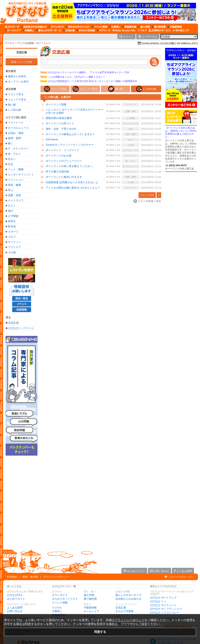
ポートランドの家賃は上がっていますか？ (70, 134)
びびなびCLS (15, 595)
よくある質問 (15, 608)
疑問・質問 (14, 138)
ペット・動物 (16, 169)
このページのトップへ (181, 577)
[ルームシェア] (13, 30)
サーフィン (14, 242)
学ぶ (11, 190)
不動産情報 (90, 608)
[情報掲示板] (129, 27)
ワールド (10, 43)
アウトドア (14, 247)
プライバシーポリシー (56, 577)
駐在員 (12, 226)
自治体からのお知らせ (128, 599)
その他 (12, 252)
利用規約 (12, 577)
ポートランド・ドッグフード (63, 150)
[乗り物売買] (159, 27)
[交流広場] (69, 30)
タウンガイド (60, 595)
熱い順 (12, 105)
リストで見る (16, 94)
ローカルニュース (18, 128)
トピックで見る (17, 99)
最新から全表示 (17, 76)
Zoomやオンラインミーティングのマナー (70, 145)
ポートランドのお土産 (59, 156)
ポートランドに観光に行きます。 (65, 177)
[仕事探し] (115, 27)
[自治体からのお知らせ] (34, 27)
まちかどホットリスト (65, 599)
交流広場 (22, 52)
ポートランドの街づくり (60, 123)
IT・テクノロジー (18, 149)
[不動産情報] (175, 27)
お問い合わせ (15, 611)
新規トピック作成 (22, 62)
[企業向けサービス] (160, 30)
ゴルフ (12, 237)
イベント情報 (60, 603)
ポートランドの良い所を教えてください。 (70, 166)
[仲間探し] (28, 30)
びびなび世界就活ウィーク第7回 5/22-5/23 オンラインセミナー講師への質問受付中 (89, 81)
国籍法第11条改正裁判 (59, 118)
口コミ (12, 206)
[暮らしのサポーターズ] (49, 30)
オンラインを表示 (18, 82)
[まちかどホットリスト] (78, 27)
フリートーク (16, 123)
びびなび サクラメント (163, 605)
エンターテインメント (21, 175)
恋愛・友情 (14, 195)
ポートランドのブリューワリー (64, 161)
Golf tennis (52, 139)
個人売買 (89, 595)
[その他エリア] (181, 30)
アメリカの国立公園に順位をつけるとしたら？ (73, 188)
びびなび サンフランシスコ (166, 609)
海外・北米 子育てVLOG (61, 129)
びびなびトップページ (21, 328)
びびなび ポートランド (163, 598)
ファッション (16, 180)
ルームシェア (92, 611)
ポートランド (43, 43)
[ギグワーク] (104, 30)
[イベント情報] (100, 27)
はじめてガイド (16, 599)
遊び (11, 211)
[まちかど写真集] (86, 30)
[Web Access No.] (124, 30)
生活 (11, 164)
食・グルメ (14, 154)
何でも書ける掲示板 (57, 172)
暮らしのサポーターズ (128, 595)
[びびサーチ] (12, 27)
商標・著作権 (30, 577)
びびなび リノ (158, 601)
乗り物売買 (90, 599)
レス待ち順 (14, 110)
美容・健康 (14, 185)
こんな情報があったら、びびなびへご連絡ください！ (73, 77)
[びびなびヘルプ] (142, 30)
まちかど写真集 (125, 611)
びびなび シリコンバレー (165, 613)
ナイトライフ (16, 200)
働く (11, 143)
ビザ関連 (13, 216)
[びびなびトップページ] (25, 12)
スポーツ (13, 232)
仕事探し (57, 611)
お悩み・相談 (16, 133)
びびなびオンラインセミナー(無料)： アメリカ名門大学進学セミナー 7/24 (85, 72)
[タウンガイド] (56, 27)
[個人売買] (144, 27)
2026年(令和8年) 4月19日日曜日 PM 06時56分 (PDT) (170, 44)
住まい (12, 159)
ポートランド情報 (56, 104)
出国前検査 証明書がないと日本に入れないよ (72, 182)
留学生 (12, 221)
